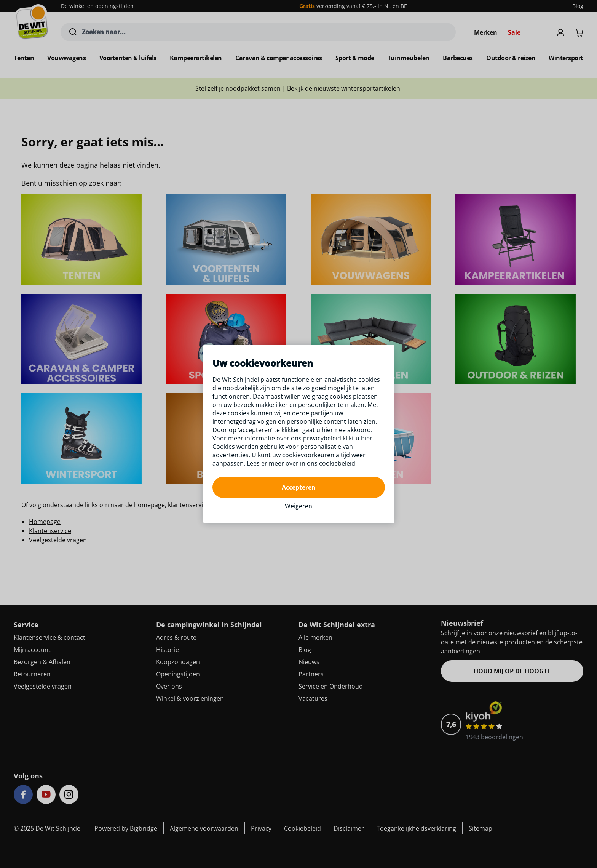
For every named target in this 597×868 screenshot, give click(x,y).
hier (367, 438)
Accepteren (299, 487)
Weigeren (298, 506)
